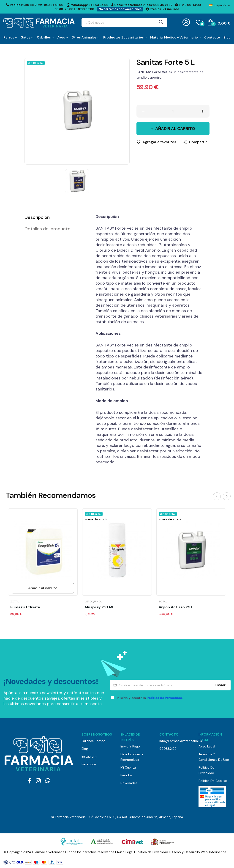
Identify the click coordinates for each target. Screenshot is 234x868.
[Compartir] (195, 142)
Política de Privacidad (207, 770)
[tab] (54, 217)
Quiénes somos (93, 741)
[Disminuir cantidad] (143, 111)
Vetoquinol (93, 602)
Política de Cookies (213, 781)
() (199, 22)
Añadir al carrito (175, 129)
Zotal (15, 602)
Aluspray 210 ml (99, 607)
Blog (85, 749)
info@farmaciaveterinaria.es (175, 741)
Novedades (129, 783)
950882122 (168, 749)
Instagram (89, 756)
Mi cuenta (128, 767)
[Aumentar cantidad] (203, 111)
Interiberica (218, 852)
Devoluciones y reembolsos (132, 757)
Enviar (220, 685)
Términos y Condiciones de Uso (214, 757)
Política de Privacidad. (165, 698)
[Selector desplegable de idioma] (220, 5)
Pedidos (127, 775)
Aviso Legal (207, 746)
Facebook (89, 764)
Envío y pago (130, 746)
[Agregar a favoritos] (156, 142)
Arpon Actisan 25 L (176, 607)
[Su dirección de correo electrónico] (170, 685)
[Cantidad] (173, 111)
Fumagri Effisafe (25, 607)
